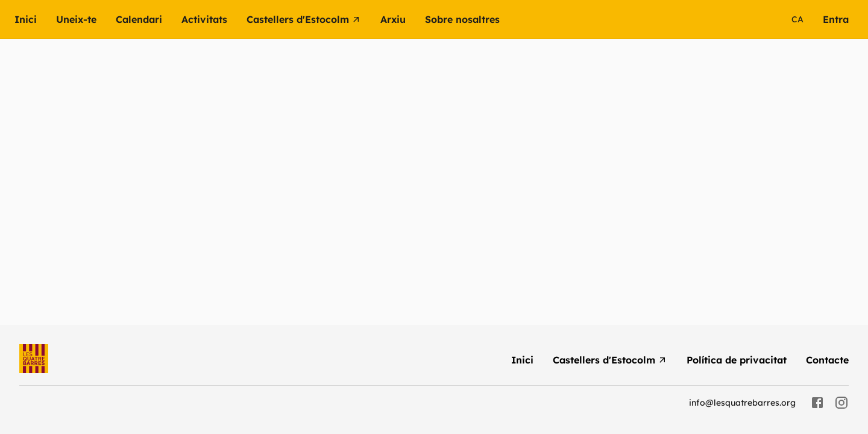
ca (797, 19)
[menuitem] (35, 19)
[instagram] (841, 403)
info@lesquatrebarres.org (742, 403)
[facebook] (817, 403)
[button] (214, 19)
